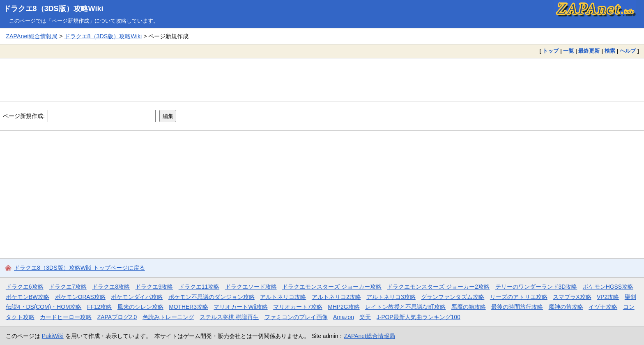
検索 (610, 51)
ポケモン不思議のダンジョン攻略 (212, 297)
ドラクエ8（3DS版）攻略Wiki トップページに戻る (79, 268)
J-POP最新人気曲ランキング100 (419, 317)
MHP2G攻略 (344, 307)
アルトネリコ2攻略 (336, 297)
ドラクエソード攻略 (251, 287)
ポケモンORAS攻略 (80, 297)
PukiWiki (53, 336)
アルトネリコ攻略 (283, 297)
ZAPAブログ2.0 (117, 317)
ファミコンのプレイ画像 (296, 317)
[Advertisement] (322, 80)
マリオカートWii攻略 (240, 307)
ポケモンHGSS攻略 (608, 287)
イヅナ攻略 (603, 307)
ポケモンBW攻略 (28, 297)
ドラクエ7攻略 (68, 287)
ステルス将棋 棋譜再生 (229, 317)
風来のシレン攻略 (140, 307)
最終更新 (589, 51)
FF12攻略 (99, 307)
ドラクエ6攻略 (25, 287)
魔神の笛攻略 (566, 307)
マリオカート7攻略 (298, 307)
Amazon (344, 317)
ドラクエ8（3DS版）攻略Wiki (53, 9)
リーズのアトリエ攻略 (519, 297)
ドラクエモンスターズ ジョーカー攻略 (332, 287)
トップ (551, 51)
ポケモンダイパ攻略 (137, 297)
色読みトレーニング (168, 317)
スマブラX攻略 (572, 297)
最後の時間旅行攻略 (517, 307)
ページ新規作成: (24, 116)
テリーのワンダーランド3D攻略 (536, 287)
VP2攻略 (608, 297)
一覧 (568, 51)
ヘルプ (628, 51)
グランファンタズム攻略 (453, 297)
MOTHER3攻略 (189, 307)
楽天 (365, 317)
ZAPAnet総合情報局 (32, 36)
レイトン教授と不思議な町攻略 (405, 307)
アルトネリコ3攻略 (391, 297)
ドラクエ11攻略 (199, 287)
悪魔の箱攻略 (469, 307)
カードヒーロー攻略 (66, 317)
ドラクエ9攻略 (154, 287)
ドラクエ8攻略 (111, 287)
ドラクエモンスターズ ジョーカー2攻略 (438, 287)
